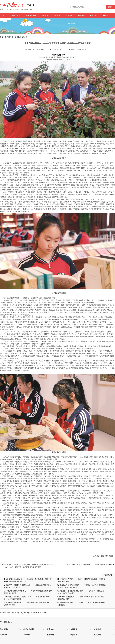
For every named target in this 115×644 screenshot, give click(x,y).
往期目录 (93, 15)
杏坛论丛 (27, 635)
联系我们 (106, 15)
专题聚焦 (57, 15)
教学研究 (50, 635)
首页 (2, 37)
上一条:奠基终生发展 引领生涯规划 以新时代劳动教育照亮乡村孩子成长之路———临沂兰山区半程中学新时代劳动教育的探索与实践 (28, 566)
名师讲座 (69, 15)
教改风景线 (16, 15)
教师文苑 (97, 635)
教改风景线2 (19, 37)
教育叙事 (74, 635)
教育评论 (45, 15)
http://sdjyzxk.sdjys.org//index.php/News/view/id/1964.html (28, 613)
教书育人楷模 (31, 15)
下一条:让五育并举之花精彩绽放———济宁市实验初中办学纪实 (90, 565)
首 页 (5, 15)
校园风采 (81, 15)
